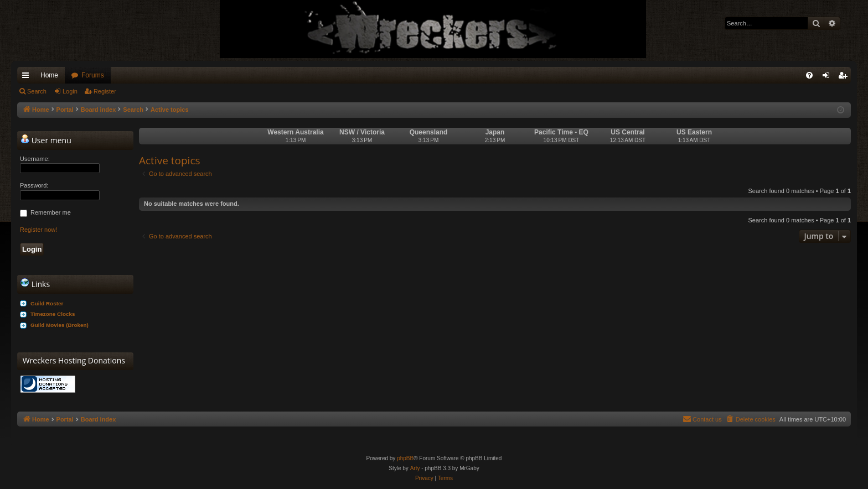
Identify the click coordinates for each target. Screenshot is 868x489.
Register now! (38, 230)
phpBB (405, 458)
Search (37, 91)
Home (49, 75)
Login (70, 91)
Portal (65, 110)
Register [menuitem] (845, 77)
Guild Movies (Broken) (60, 325)
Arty (415, 468)
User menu (46, 140)
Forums (93, 75)
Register (105, 91)
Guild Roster (47, 303)
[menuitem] (809, 75)
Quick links (28, 77)
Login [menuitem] (828, 77)
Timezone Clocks (53, 314)
